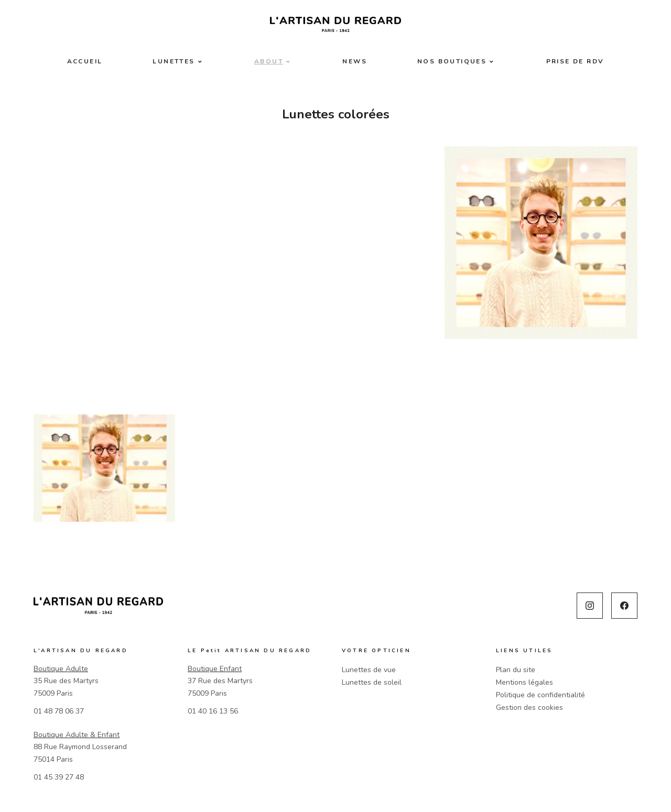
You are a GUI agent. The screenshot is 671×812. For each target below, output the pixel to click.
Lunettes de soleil (372, 682)
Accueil (85, 61)
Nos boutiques (452, 61)
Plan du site (516, 670)
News (355, 61)
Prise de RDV (575, 61)
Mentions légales (524, 682)
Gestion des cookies (529, 707)
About (269, 61)
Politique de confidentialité (540, 695)
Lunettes (174, 61)
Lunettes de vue (369, 670)
